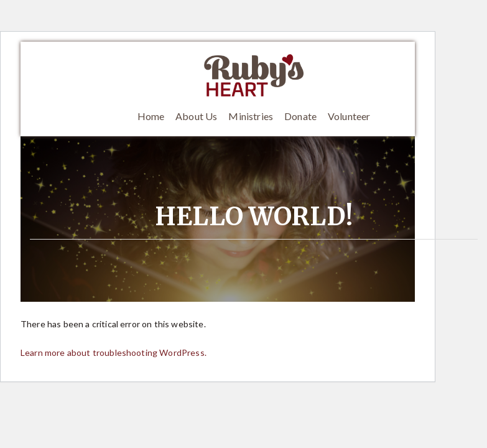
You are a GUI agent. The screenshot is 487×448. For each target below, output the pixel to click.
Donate (300, 116)
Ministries (251, 116)
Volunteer (349, 116)
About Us (196, 116)
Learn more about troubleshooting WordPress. (114, 352)
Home (151, 116)
